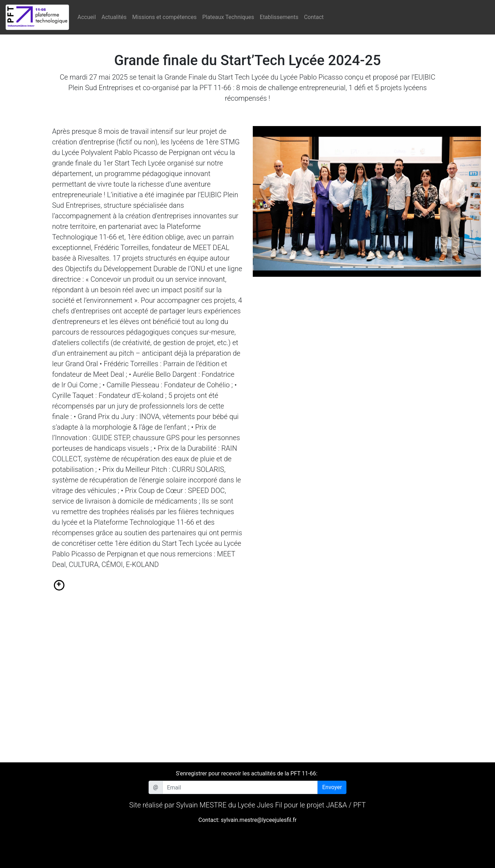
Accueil (87, 17)
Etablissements (279, 17)
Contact (314, 17)
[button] (270, 201)
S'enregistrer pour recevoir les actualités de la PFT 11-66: (246, 773)
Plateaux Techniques (228, 17)
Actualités (114, 17)
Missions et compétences (165, 17)
